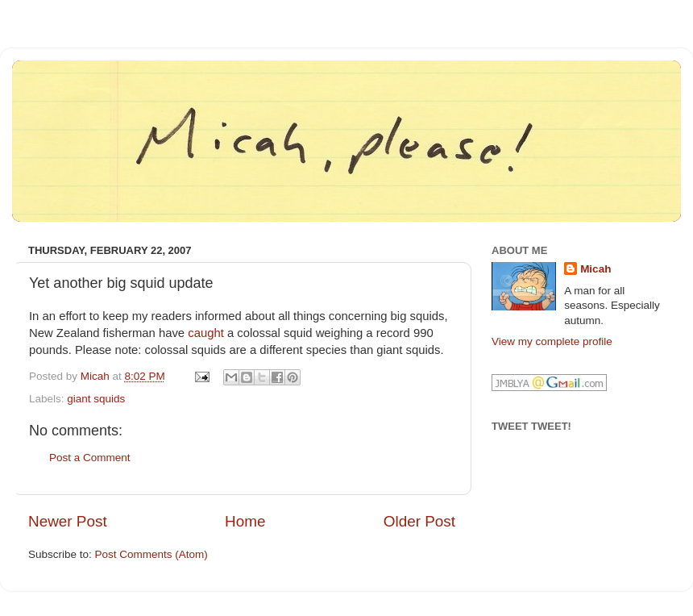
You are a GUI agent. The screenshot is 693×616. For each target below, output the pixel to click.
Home (245, 521)
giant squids (96, 399)
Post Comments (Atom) (151, 554)
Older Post (419, 521)
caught (206, 333)
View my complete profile (552, 341)
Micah (595, 269)
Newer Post (68, 521)
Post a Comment (90, 458)
